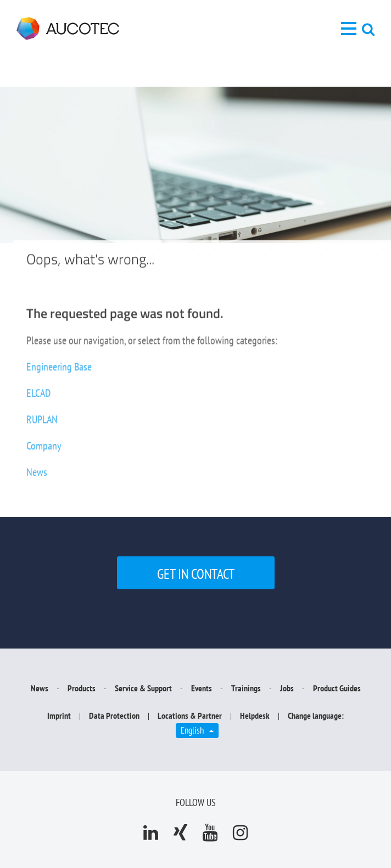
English (200, 730)
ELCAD (39, 398)
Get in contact (196, 574)
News (37, 477)
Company (44, 451)
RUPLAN (42, 425)
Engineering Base (59, 372)
